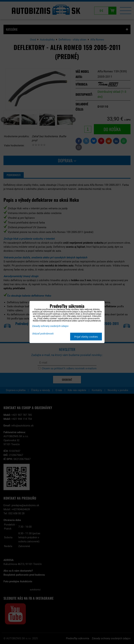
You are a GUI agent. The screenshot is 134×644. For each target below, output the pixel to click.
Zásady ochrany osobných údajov (50, 326)
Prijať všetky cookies (86, 337)
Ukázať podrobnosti (43, 334)
